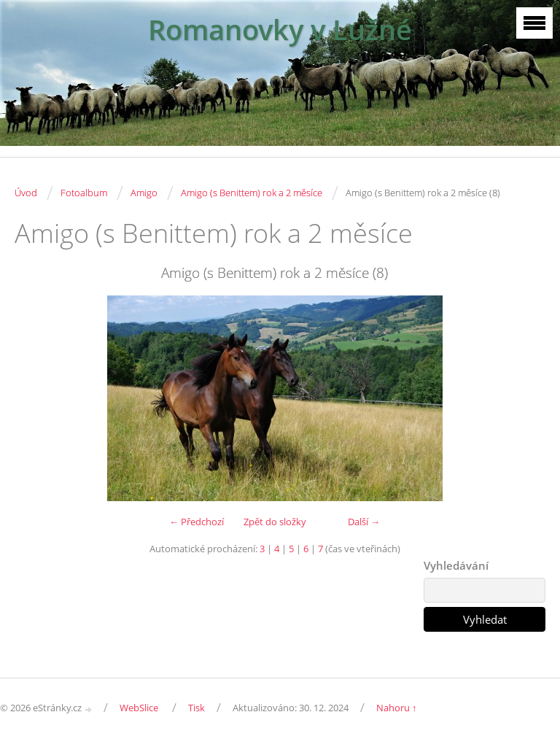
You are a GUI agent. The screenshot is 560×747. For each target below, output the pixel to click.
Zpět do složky (275, 522)
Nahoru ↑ (397, 708)
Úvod (26, 193)
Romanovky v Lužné (280, 30)
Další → (364, 522)
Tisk (197, 708)
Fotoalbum (84, 193)
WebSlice (139, 708)
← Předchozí (197, 522)
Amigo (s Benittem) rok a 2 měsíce (252, 193)
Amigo (144, 193)
